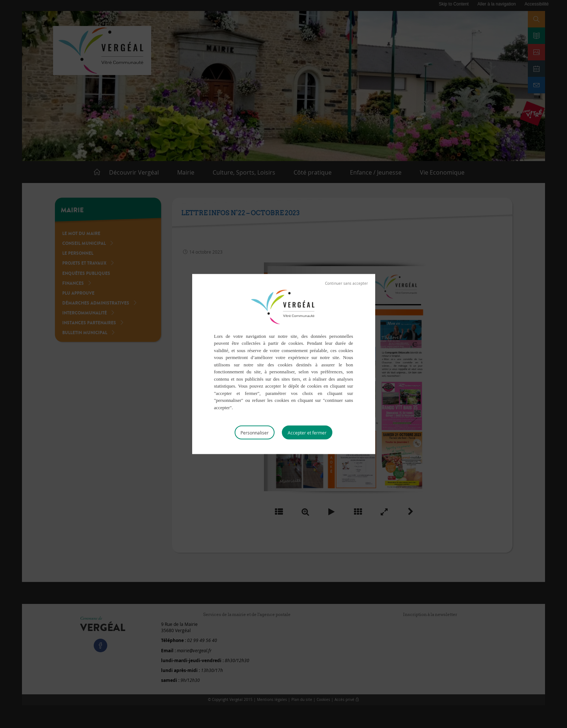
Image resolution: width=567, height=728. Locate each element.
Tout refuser (346, 283)
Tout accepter (307, 433)
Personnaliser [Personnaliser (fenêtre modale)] (255, 433)
